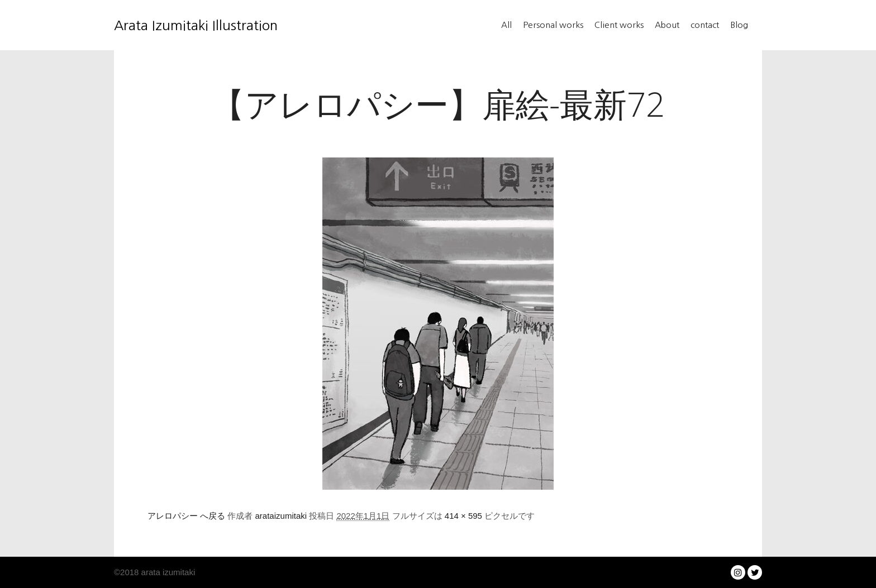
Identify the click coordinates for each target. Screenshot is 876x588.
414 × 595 (463, 516)
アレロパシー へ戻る (186, 516)
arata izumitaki (167, 572)
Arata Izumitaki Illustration (170, 25)
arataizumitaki (281, 516)
